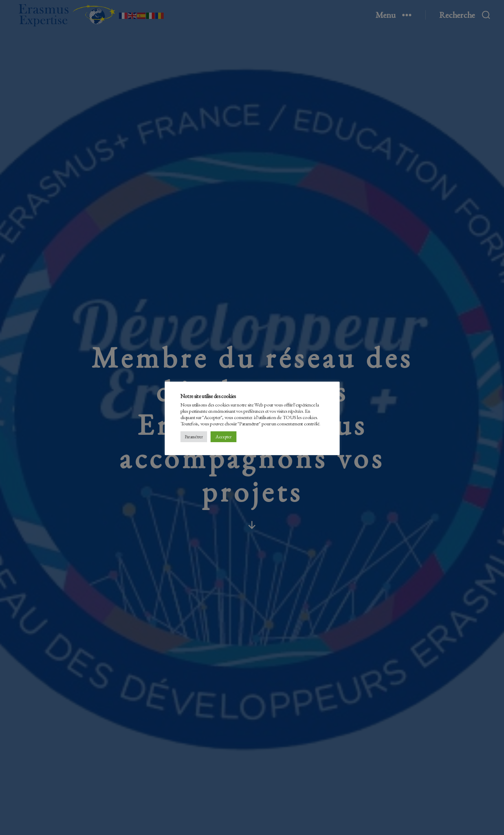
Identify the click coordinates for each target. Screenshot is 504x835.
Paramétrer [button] (194, 437)
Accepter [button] (223, 437)
